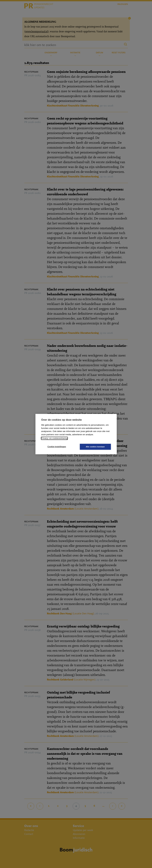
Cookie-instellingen (57, 447)
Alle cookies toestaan (95, 447)
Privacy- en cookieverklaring (54, 438)
